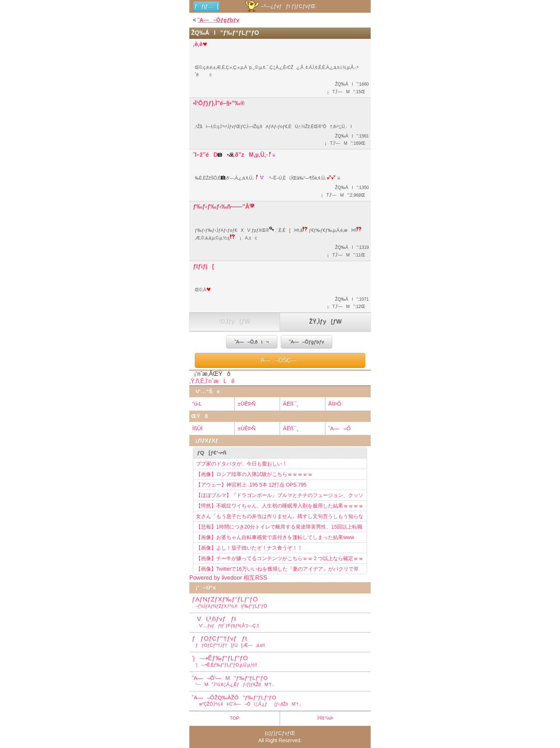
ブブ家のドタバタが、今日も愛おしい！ (242, 464)
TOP (234, 718)
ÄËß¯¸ (291, 404)
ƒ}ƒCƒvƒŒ (283, 733)
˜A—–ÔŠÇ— (280, 360)
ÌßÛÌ (197, 428)
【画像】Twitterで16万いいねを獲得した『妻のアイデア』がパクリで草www (277, 570)
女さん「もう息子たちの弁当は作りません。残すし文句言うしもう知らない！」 (280, 517)
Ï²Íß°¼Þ (325, 718)
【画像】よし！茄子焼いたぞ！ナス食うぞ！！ (249, 548)
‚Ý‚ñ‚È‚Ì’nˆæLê (212, 381)
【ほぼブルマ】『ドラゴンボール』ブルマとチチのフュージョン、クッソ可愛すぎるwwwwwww (280, 496)
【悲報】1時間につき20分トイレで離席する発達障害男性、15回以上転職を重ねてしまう (279, 528)
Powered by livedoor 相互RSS (228, 578)
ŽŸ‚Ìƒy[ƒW (325, 322)
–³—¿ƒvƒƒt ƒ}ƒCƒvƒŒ (280, 6)
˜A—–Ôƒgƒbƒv (219, 20)
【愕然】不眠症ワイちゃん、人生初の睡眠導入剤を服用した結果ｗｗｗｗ (280, 506)
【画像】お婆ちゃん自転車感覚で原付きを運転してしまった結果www (275, 537)
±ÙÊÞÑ (247, 404)
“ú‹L (197, 404)
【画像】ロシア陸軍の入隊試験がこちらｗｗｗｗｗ (254, 474)
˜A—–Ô (339, 428)
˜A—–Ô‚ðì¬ (252, 342)
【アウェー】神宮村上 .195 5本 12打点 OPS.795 (251, 485)
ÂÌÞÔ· (335, 404)
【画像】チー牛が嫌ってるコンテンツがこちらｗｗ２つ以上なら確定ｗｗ (280, 558)
